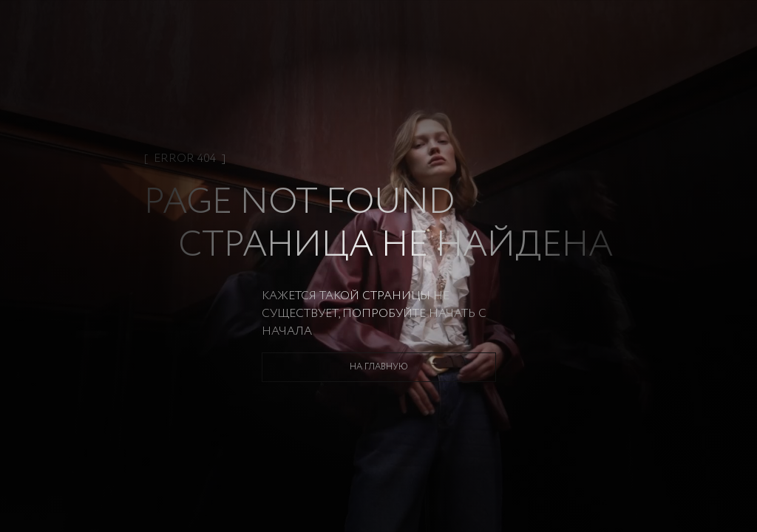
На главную (379, 367)
